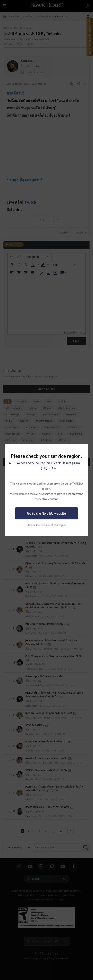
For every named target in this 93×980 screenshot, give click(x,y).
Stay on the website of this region (46, 525)
